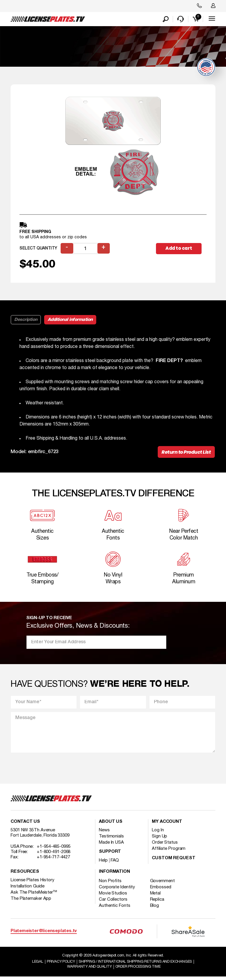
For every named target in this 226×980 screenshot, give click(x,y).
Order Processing (139, 970)
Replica (159, 902)
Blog (156, 909)
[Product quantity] (86, 249)
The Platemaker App (31, 902)
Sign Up (159, 839)
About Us (111, 825)
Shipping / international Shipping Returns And (136, 965)
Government (164, 884)
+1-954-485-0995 (54, 850)
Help (103, 863)
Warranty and (88, 970)
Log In (158, 833)
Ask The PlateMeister (34, 895)
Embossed (162, 890)
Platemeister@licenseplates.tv (44, 934)
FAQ (115, 863)
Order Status (165, 845)
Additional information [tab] (70, 320)
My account (167, 825)
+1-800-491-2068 (54, 855)
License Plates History (33, 883)
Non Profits (110, 884)
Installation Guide (28, 889)
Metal (157, 896)
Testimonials (111, 839)
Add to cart (181, 249)
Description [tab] (26, 320)
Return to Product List (186, 453)
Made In (111, 845)
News (104, 833)
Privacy (59, 965)
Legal (35, 965)
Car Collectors (113, 902)
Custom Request (174, 861)
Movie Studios (113, 896)
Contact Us (25, 825)
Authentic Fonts (115, 909)
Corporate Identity (117, 890)
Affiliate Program (169, 852)
